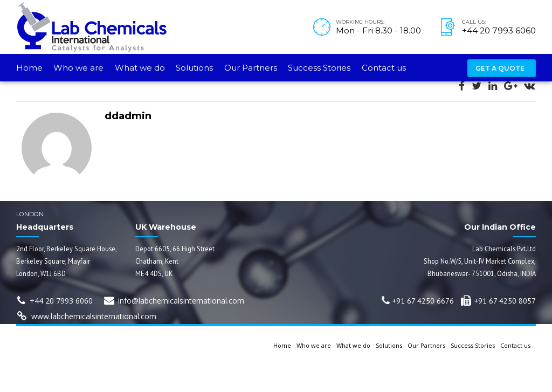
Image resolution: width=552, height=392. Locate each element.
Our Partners (251, 68)
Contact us (384, 68)
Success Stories (319, 68)
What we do (140, 68)
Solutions (194, 68)
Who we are (78, 68)
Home (29, 68)
